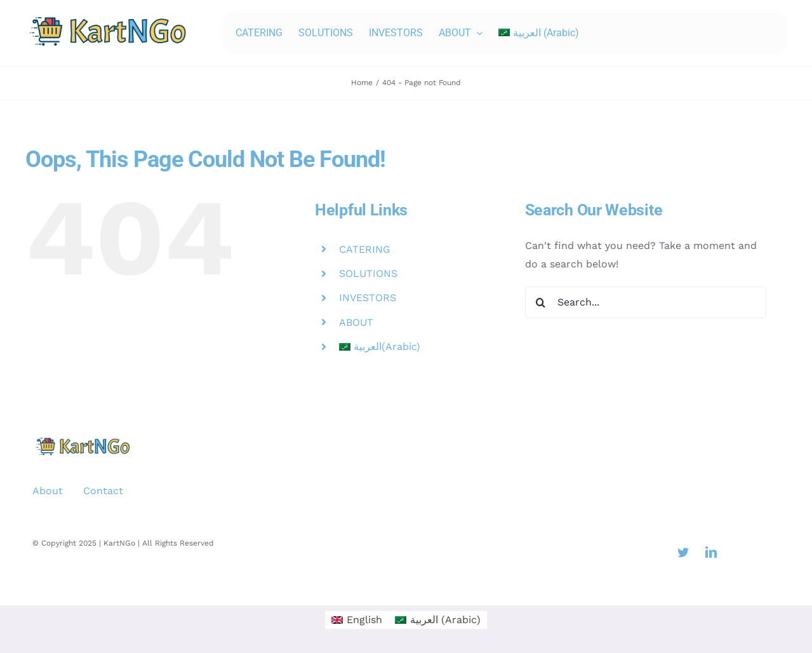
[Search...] (646, 302)
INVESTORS (368, 298)
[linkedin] (711, 552)
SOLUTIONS (368, 273)
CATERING (365, 249)
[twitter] (683, 552)
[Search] (541, 302)
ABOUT (356, 322)
